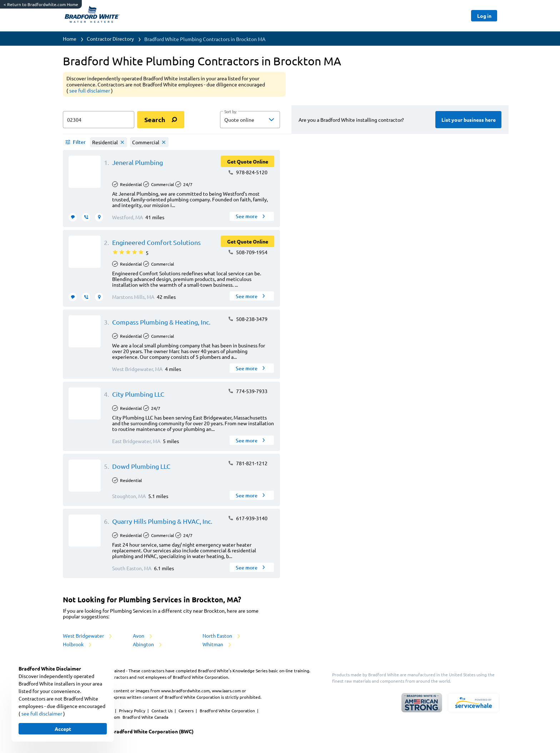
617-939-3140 (248, 518)
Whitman (217, 644)
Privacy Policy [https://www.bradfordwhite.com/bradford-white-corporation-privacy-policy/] (133, 711)
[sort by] (261, 120)
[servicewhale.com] (474, 703)
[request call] (86, 217)
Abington (148, 644)
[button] (250, 120)
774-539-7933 (248, 391)
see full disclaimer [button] (90, 90)
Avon (143, 636)
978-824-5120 (248, 172)
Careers (187, 711)
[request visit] (99, 217)
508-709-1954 (248, 252)
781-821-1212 (248, 463)
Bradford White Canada (145, 717)
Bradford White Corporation (228, 711)
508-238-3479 (248, 319)
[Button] (484, 16)
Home (70, 39)
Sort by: (231, 112)
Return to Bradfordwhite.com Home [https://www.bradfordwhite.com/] (41, 4)
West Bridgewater (88, 636)
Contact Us (162, 711)
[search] (161, 120)
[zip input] (99, 120)
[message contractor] (73, 217)
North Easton (222, 636)
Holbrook (78, 644)
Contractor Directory (110, 39)
